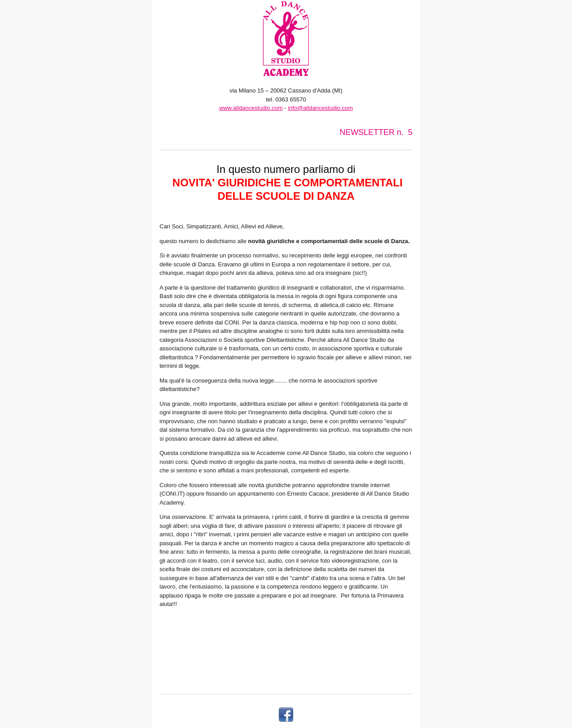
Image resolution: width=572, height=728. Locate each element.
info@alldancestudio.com (320, 108)
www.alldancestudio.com (251, 108)
